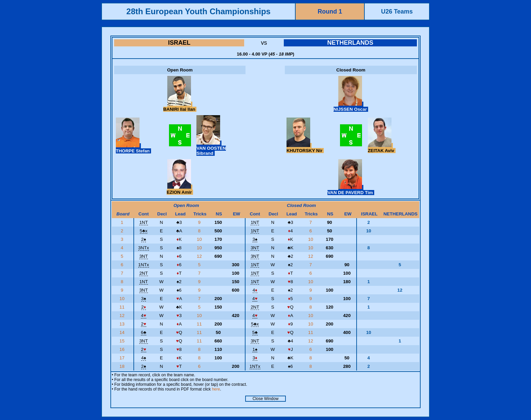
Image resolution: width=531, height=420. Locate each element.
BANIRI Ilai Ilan (180, 107)
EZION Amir (180, 190)
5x (144, 231)
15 (123, 341)
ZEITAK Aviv (382, 148)
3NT (255, 248)
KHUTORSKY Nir (305, 148)
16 (123, 349)
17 (123, 358)
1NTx (144, 265)
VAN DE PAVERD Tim (351, 190)
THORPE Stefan (133, 148)
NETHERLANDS (350, 43)
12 (200, 256)
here (216, 389)
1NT (143, 222)
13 (123, 324)
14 (123, 332)
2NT (143, 273)
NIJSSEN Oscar (351, 107)
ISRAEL (179, 43)
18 (123, 366)
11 (123, 307)
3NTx (144, 248)
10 (200, 239)
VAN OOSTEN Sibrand (211, 148)
